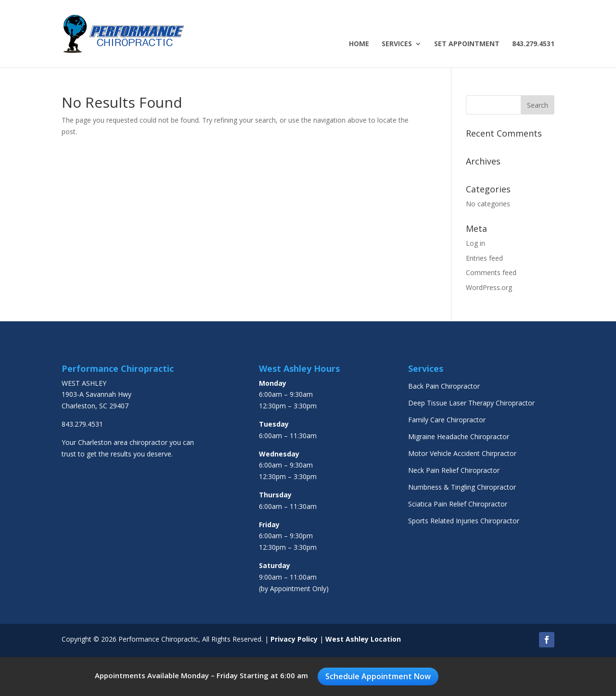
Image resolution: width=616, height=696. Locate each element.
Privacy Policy (294, 639)
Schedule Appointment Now (378, 676)
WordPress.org (489, 287)
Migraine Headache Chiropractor (459, 437)
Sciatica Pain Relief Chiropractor (458, 504)
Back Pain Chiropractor (444, 386)
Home (359, 44)
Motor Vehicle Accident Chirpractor (462, 453)
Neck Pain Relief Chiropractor (454, 470)
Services (397, 44)
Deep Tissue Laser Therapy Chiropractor (471, 403)
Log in (475, 243)
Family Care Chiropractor (447, 420)
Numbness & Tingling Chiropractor (462, 487)
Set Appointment (467, 44)
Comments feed (491, 272)
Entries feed (484, 258)
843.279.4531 (533, 44)
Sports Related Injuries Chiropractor (464, 521)
